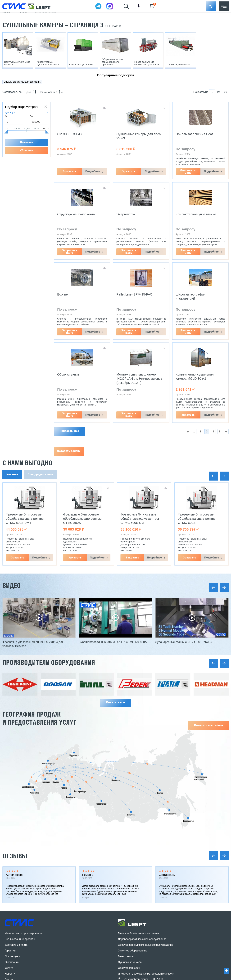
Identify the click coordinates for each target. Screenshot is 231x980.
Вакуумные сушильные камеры (17, 63)
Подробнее (93, 172)
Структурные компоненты (76, 214)
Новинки (12, 475)
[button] (211, 6)
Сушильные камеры (130, 962)
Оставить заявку (69, 451)
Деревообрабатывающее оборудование (142, 939)
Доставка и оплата (16, 945)
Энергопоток (126, 214)
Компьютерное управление (196, 214)
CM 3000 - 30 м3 (69, 134)
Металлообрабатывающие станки (138, 934)
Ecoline (63, 294)
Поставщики (12, 957)
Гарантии (10, 951)
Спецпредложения (40, 475)
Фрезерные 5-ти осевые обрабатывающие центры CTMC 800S (82, 519)
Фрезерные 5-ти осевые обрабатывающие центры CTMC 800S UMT (25, 519)
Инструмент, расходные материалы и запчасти (146, 974)
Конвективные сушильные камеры (48, 63)
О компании (12, 962)
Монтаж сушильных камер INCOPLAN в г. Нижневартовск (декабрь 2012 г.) (139, 379)
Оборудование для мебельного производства (146, 945)
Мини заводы (126, 957)
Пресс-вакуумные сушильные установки (147, 63)
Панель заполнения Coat (194, 134)
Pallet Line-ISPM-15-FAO (134, 294)
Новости (10, 974)
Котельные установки (81, 65)
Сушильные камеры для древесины (22, 82)
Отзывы (15, 856)
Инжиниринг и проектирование (24, 934)
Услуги (9, 968)
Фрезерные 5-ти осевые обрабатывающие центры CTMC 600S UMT (140, 519)
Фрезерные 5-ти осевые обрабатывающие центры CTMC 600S (197, 519)
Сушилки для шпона (178, 65)
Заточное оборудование (133, 951)
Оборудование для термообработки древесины (112, 62)
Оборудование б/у (129, 968)
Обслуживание (68, 374)
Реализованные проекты (20, 939)
